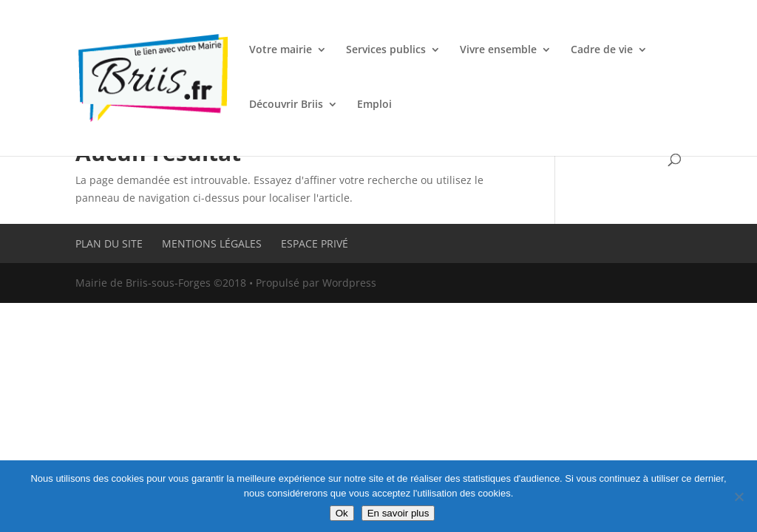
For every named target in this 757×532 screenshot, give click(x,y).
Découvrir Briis (286, 105)
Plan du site (109, 243)
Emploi (374, 105)
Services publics (386, 50)
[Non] (739, 497)
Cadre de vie (602, 50)
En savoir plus (398, 513)
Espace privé (315, 243)
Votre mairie (281, 50)
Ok (342, 513)
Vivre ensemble (498, 50)
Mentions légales (212, 243)
